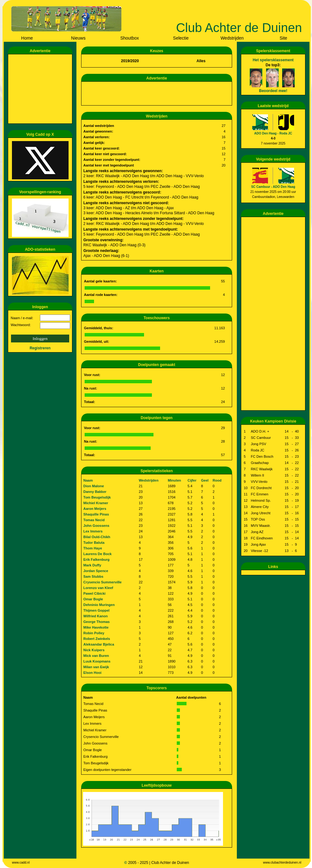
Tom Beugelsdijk (97, 497)
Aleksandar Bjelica (99, 644)
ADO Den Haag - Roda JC (273, 133)
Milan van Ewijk (96, 667)
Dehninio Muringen (99, 605)
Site (283, 38)
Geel (205, 480)
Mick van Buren (96, 656)
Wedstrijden (232, 38)
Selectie (181, 38)
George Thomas (97, 622)
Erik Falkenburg (96, 560)
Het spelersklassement (273, 60)
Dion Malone (94, 486)
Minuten (174, 480)
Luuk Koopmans (97, 661)
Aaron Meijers (95, 509)
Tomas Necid (94, 520)
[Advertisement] (41, 89)
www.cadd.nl (21, 863)
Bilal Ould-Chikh (97, 537)
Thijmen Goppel (96, 610)
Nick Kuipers (94, 650)
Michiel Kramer (96, 503)
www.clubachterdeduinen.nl (282, 863)
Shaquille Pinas (96, 514)
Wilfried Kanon (96, 616)
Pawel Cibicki (94, 593)
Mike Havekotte (96, 627)
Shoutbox (129, 38)
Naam (88, 480)
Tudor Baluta (94, 543)
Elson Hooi (92, 673)
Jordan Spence (96, 571)
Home (27, 38)
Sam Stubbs (93, 576)
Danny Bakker (95, 492)
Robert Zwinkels (97, 639)
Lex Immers (93, 531)
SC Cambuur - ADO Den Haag (273, 187)
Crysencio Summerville (103, 582)
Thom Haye (93, 548)
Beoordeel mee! (273, 91)
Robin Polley (94, 633)
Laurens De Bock (97, 554)
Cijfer (192, 480)
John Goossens (96, 526)
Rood (217, 480)
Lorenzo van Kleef (98, 588)
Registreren (40, 348)
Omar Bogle (93, 599)
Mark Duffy (92, 565)
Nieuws (78, 38)
